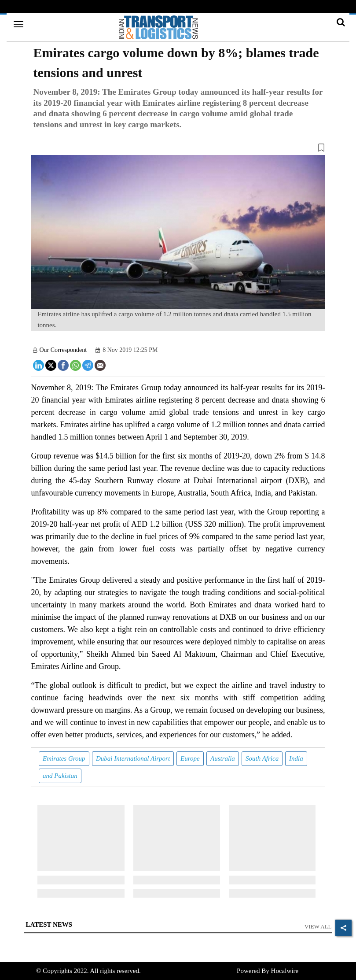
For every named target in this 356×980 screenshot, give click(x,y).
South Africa (262, 758)
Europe (190, 758)
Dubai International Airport (133, 758)
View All (318, 926)
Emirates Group (64, 758)
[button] (178, 149)
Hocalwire (285, 971)
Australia (223, 758)
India (296, 758)
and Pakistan (60, 776)
